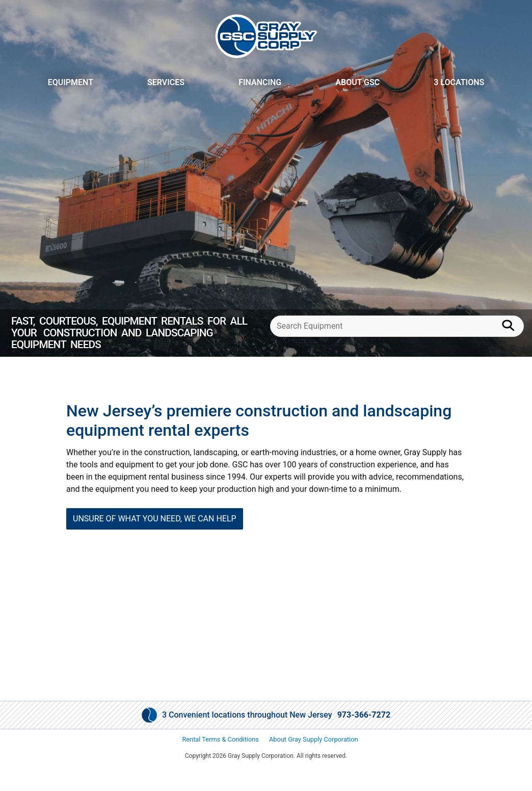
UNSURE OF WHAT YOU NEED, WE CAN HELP (155, 519)
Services (166, 82)
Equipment (71, 82)
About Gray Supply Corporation (314, 739)
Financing (260, 82)
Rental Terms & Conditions (220, 739)
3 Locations (459, 82)
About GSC (357, 82)
